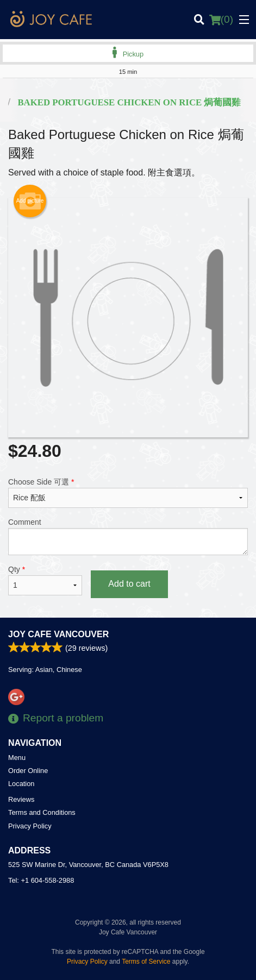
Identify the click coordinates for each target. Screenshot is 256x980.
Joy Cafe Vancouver (58, 634)
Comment (128, 536)
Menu (17, 758)
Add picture (30, 201)
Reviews (21, 799)
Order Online (28, 771)
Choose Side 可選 (128, 493)
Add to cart (129, 584)
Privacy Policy (30, 826)
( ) (221, 20)
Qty (45, 580)
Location (21, 784)
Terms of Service (146, 962)
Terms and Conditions (42, 812)
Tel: (41, 880)
